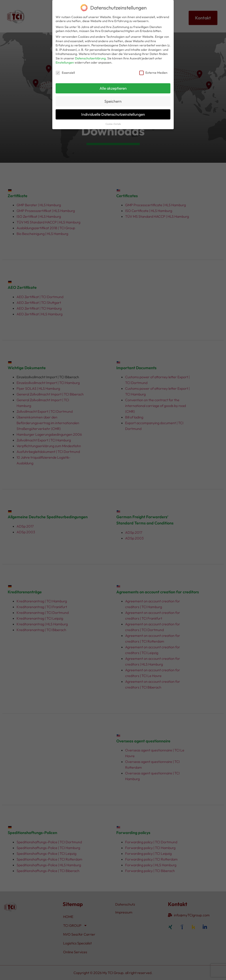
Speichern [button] (113, 101)
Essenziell (65, 73)
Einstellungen (65, 62)
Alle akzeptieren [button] (113, 88)
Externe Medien (153, 73)
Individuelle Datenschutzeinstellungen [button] (113, 114)
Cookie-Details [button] (113, 124)
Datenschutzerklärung (90, 58)
